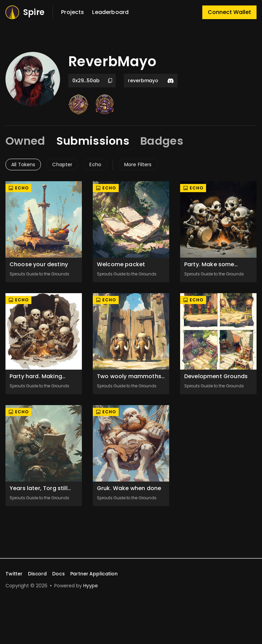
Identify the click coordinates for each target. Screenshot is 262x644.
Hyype (91, 586)
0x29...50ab (93, 81)
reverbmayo (151, 81)
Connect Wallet (229, 12)
